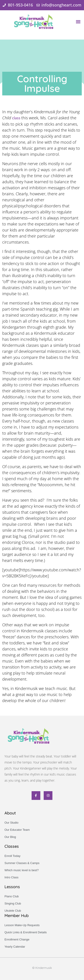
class (17, 118)
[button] (78, 22)
